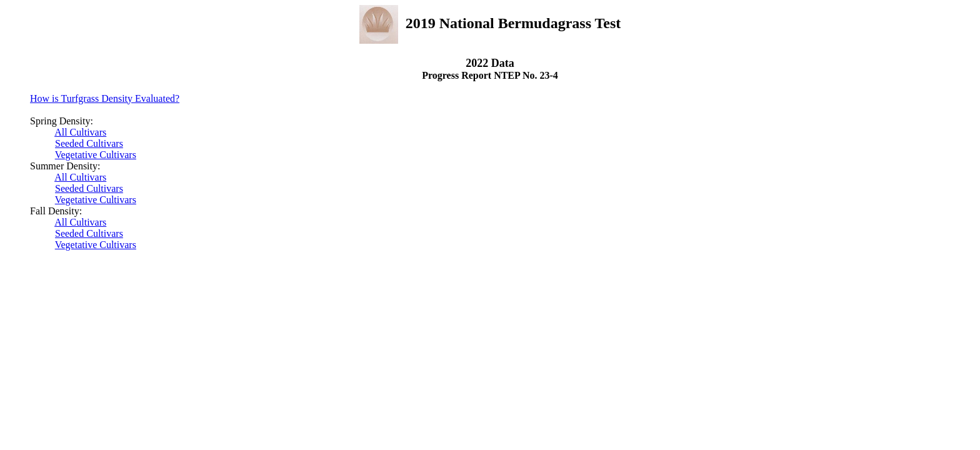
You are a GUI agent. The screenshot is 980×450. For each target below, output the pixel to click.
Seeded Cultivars (89, 143)
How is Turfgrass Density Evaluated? (105, 98)
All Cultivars (80, 132)
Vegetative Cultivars (96, 155)
